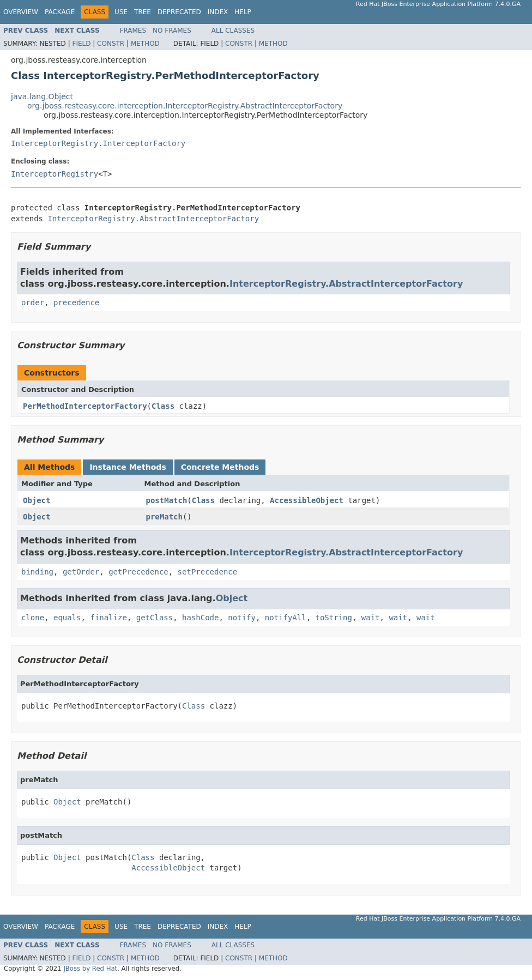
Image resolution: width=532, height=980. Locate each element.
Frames (133, 31)
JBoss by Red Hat (90, 969)
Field (81, 44)
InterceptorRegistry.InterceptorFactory (98, 143)
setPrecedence (208, 572)
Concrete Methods (220, 467)
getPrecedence (138, 572)
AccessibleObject (307, 500)
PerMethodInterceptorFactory (85, 406)
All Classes (233, 31)
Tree (143, 12)
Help (243, 12)
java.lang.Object (42, 96)
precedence (76, 303)
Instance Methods (128, 467)
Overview (21, 12)
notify (242, 618)
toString (334, 618)
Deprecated (179, 12)
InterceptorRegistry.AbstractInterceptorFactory (153, 219)
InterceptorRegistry (55, 174)
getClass (155, 618)
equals (67, 618)
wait (371, 618)
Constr (111, 44)
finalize (108, 618)
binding (37, 572)
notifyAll (286, 618)
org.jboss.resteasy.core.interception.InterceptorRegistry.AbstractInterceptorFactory (185, 106)
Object (37, 500)
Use (121, 12)
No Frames (172, 31)
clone (33, 618)
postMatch (167, 500)
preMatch (164, 517)
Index (218, 12)
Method (145, 44)
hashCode (200, 618)
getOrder (81, 572)
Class (163, 406)
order (33, 303)
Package (60, 12)
